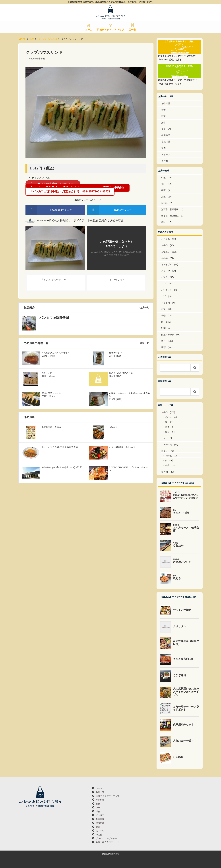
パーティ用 (167, 290)
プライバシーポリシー (107, 838)
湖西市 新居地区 (170, 209)
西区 (163, 222)
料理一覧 (144, 343)
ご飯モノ (166, 252)
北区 (163, 184)
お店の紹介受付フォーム (108, 842)
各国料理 (166, 135)
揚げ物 (165, 472)
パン (163, 284)
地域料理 (166, 142)
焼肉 (163, 148)
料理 (32, 39)
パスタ (165, 277)
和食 (163, 110)
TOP (22, 39)
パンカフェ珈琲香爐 (47, 39)
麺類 (163, 347)
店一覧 (132, 30)
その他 (165, 161)
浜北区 (165, 203)
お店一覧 (144, 308)
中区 (163, 178)
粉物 (163, 315)
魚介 (163, 341)
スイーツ (166, 154)
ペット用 (166, 303)
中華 (163, 116)
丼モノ (165, 451)
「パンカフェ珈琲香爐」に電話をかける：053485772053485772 (70, 192)
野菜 (163, 328)
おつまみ (166, 239)
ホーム (89, 30)
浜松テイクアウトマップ (110, 30)
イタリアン (167, 129)
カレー (165, 438)
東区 (163, 197)
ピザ (163, 296)
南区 (163, 190)
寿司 (163, 309)
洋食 (163, 123)
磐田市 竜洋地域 (170, 216)
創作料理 (166, 103)
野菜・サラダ (168, 335)
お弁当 (165, 245)
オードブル (167, 264)
